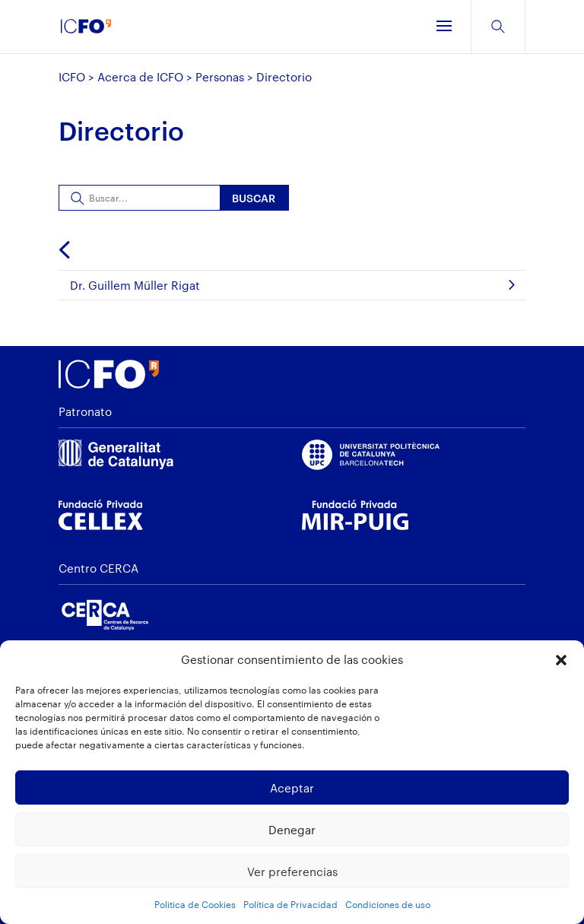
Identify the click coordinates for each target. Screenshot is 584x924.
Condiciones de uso (388, 904)
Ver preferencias (292, 872)
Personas (220, 77)
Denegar (292, 830)
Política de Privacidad (290, 904)
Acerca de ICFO (140, 77)
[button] (561, 660)
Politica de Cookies (195, 904)
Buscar (254, 198)
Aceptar (292, 788)
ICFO (72, 77)
